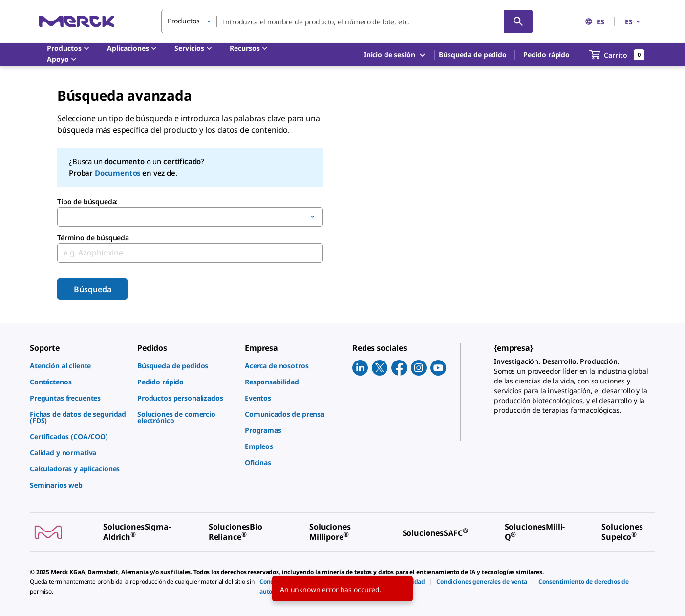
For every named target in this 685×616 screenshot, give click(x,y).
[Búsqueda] (518, 21)
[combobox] (347, 21)
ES (595, 22)
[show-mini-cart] (617, 55)
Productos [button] (184, 21)
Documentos (118, 173)
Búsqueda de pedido (472, 54)
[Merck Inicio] (77, 21)
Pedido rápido (546, 54)
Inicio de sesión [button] (395, 55)
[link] (79, 366)
